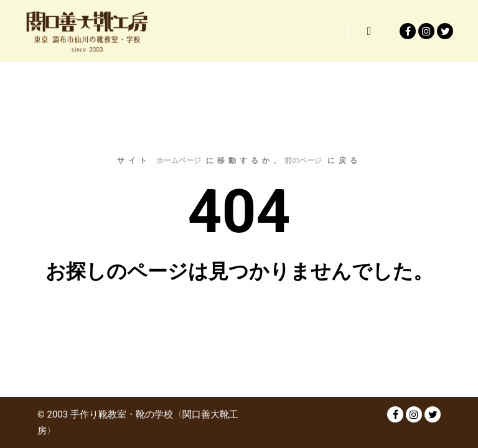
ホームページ (179, 161)
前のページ (303, 161)
